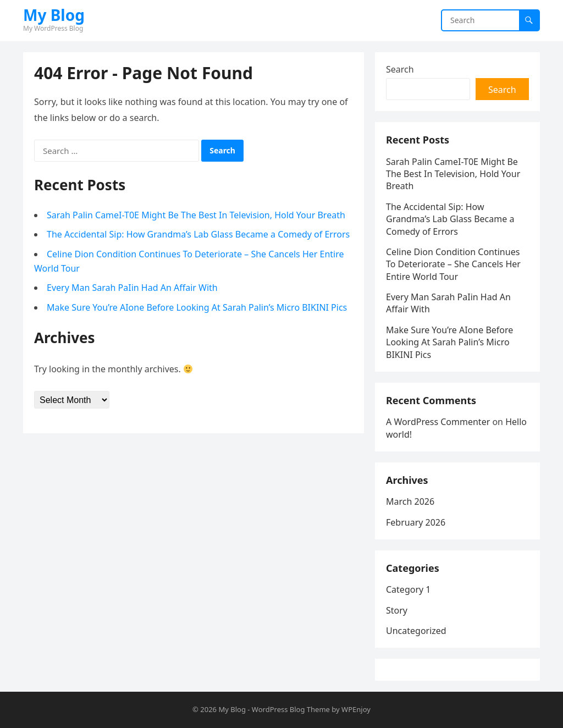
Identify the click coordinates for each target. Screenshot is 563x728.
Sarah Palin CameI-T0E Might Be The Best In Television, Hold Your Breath (196, 215)
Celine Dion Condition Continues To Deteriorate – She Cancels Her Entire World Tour (453, 264)
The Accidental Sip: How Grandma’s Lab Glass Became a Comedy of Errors (198, 234)
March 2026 (410, 501)
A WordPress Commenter (438, 422)
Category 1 (409, 589)
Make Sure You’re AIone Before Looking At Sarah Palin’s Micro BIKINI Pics (197, 307)
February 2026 (416, 522)
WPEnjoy (356, 709)
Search (400, 69)
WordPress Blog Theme (291, 709)
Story (397, 610)
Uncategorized (416, 631)
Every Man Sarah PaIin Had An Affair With (132, 288)
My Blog (54, 15)
